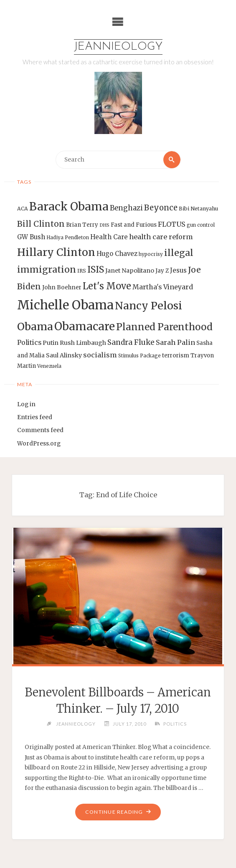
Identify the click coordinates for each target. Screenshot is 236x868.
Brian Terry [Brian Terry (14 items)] (82, 225)
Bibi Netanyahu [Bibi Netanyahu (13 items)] (198, 209)
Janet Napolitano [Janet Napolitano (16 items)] (130, 271)
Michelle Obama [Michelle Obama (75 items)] (65, 305)
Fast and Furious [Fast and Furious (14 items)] (134, 225)
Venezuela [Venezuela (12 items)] (49, 366)
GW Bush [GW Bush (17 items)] (31, 237)
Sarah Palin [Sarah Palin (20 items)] (175, 342)
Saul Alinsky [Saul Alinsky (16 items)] (64, 355)
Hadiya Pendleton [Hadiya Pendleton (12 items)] (68, 238)
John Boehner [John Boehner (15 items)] (62, 287)
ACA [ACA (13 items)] (23, 209)
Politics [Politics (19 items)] (29, 342)
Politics (175, 724)
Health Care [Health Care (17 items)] (109, 237)
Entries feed (35, 417)
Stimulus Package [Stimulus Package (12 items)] (140, 356)
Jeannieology (118, 47)
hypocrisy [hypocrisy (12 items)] (151, 254)
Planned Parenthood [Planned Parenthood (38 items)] (164, 327)
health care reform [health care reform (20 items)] (161, 237)
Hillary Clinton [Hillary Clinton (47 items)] (56, 252)
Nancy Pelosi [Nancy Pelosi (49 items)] (148, 306)
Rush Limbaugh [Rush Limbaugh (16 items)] (83, 343)
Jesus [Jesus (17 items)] (178, 270)
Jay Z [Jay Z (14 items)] (162, 271)
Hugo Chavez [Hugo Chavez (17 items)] (117, 254)
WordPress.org (39, 444)
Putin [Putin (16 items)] (51, 343)
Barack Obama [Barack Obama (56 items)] (69, 206)
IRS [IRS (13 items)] (82, 271)
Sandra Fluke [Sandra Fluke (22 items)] (131, 342)
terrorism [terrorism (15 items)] (176, 356)
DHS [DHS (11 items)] (104, 225)
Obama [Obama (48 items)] (35, 326)
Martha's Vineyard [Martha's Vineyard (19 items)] (163, 287)
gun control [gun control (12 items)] (201, 225)
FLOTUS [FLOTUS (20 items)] (172, 224)
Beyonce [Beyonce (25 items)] (161, 208)
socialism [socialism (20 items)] (100, 355)
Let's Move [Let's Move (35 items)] (107, 286)
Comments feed (40, 430)
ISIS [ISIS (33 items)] (96, 270)
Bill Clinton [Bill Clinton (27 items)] (41, 224)
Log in (26, 404)
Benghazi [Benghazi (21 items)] (126, 208)
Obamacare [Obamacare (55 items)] (85, 326)
